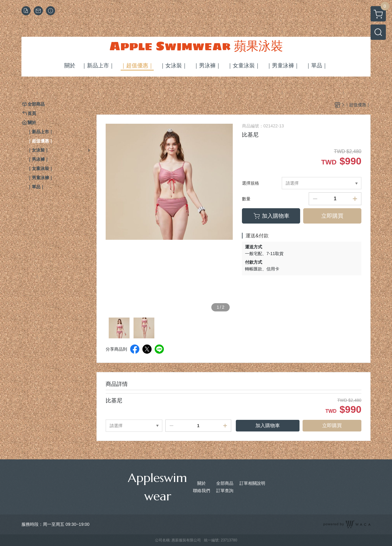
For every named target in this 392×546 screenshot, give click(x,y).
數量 (246, 199)
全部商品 (225, 483)
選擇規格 (251, 183)
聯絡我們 (202, 491)
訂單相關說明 (252, 483)
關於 (202, 483)
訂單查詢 (225, 491)
